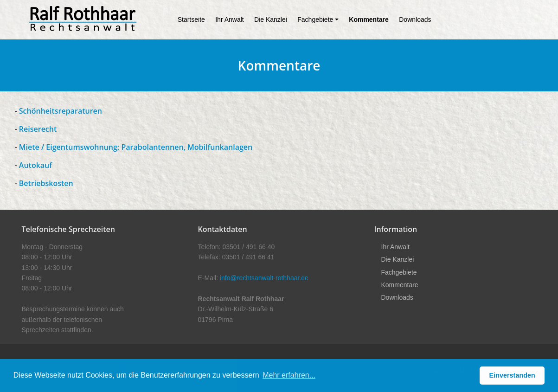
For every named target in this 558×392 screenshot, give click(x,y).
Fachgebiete (399, 272)
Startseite (191, 19)
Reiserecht (38, 129)
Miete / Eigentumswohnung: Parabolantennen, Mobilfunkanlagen (136, 147)
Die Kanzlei (271, 19)
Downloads (415, 19)
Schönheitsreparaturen (60, 111)
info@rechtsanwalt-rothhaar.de (264, 278)
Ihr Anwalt (229, 19)
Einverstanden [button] (512, 375)
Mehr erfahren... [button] (289, 375)
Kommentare (369, 19)
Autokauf (35, 165)
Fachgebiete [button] (315, 19)
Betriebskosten (46, 183)
